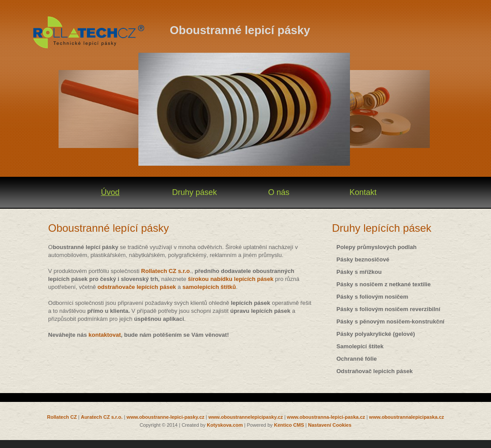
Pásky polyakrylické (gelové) (376, 334)
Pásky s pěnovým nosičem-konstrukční (391, 321)
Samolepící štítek (360, 346)
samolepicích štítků (209, 287)
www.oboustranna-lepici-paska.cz (326, 417)
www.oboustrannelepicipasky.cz (246, 417)
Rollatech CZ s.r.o (165, 271)
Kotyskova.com (225, 425)
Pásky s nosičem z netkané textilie (384, 284)
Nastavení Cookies (330, 425)
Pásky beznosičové (363, 259)
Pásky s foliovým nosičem (373, 297)
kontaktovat (105, 335)
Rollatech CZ (62, 417)
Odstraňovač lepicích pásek (375, 371)
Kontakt (363, 192)
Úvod (110, 192)
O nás (279, 192)
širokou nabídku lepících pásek (232, 279)
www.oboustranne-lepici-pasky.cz (165, 417)
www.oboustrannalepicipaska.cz (407, 417)
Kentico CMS (289, 425)
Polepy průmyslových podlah (377, 247)
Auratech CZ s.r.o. (102, 417)
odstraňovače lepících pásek (137, 287)
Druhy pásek (194, 192)
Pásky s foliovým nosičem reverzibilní (389, 309)
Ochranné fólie (357, 359)
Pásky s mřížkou (359, 272)
